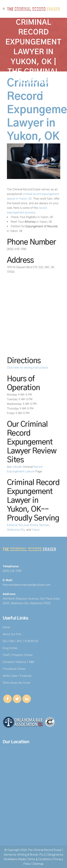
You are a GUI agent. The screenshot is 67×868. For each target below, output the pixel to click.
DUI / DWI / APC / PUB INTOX (20, 641)
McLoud (24, 525)
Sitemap (38, 864)
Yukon (36, 530)
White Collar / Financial (17, 676)
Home (6, 627)
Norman (44, 525)
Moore (34, 525)
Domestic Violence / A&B (18, 662)
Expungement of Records (42, 226)
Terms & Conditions (40, 859)
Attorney (30, 222)
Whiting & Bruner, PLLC (32, 855)
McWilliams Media (15, 859)
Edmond (12, 525)
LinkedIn (17, 467)
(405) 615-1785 (12, 571)
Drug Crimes (10, 648)
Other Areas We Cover (17, 683)
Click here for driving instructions (28, 368)
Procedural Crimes (14, 669)
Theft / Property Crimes (18, 655)
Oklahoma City (16, 530)
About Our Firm (12, 634)
